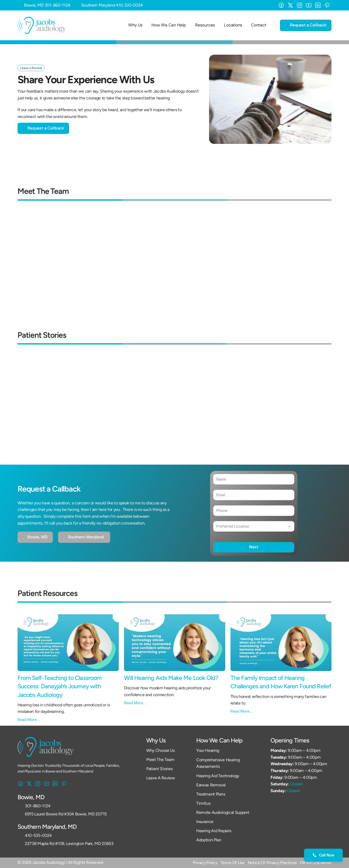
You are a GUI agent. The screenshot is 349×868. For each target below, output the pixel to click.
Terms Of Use (233, 863)
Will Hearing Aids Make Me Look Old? (172, 678)
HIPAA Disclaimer (316, 863)
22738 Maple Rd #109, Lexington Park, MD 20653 (69, 844)
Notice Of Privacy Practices (272, 863)
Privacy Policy (205, 863)
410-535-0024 (129, 5)
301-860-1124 (58, 5)
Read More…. (29, 720)
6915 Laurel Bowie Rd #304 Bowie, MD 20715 (66, 814)
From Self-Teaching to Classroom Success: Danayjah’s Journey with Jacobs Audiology (60, 686)
